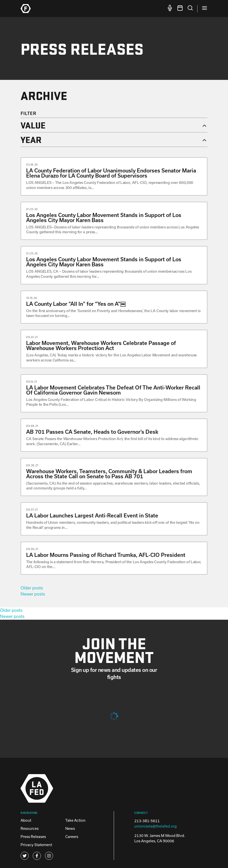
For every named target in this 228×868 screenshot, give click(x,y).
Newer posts (33, 594)
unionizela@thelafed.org (156, 826)
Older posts (32, 588)
